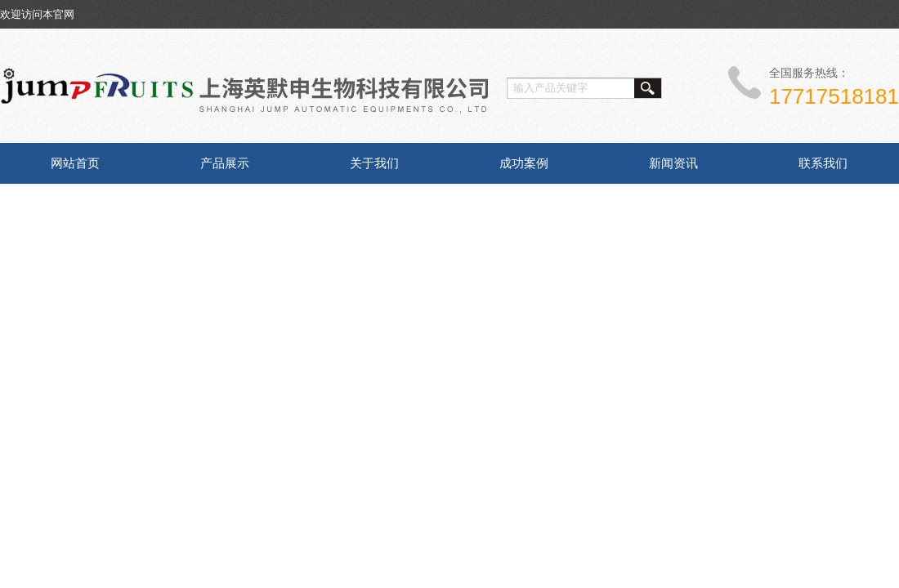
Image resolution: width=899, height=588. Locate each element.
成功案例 (524, 163)
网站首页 (75, 163)
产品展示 (225, 163)
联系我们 (823, 163)
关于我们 (374, 163)
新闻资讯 (673, 163)
